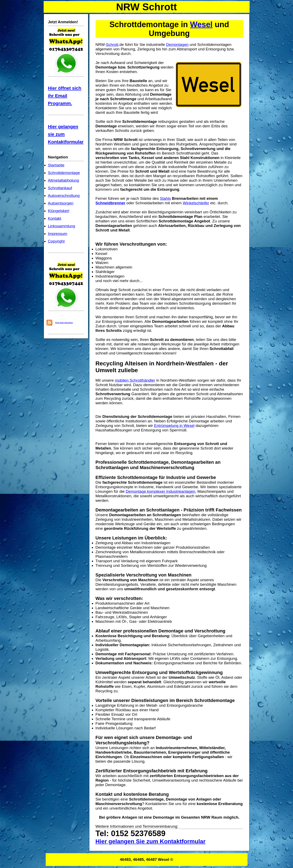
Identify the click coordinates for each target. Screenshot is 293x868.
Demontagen (177, 45)
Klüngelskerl (59, 211)
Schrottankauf (60, 188)
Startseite (56, 165)
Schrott (112, 45)
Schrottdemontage (64, 173)
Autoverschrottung (64, 196)
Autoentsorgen (61, 203)
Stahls (165, 198)
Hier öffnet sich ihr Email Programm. (65, 96)
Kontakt (55, 218)
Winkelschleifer (196, 203)
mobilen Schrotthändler (135, 380)
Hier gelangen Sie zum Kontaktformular (151, 841)
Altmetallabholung (64, 180)
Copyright (56, 241)
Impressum (58, 234)
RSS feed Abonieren (64, 322)
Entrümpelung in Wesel (174, 426)
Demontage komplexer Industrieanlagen (161, 491)
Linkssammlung (62, 226)
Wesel (201, 24)
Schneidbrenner (110, 203)
